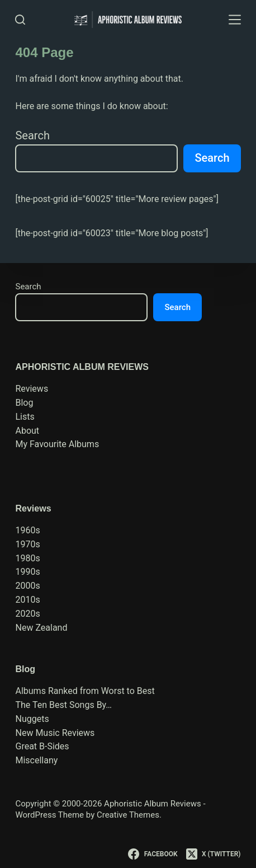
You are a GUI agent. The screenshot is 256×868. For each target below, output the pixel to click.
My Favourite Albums (57, 444)
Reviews (32, 389)
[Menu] (235, 20)
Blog (24, 403)
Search (32, 135)
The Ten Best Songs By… (63, 705)
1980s (27, 558)
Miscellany (36, 760)
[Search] (20, 20)
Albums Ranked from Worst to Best (85, 691)
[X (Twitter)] (214, 854)
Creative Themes (128, 815)
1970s (27, 544)
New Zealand (41, 628)
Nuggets (32, 719)
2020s (27, 614)
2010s (27, 600)
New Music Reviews (55, 733)
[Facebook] (153, 854)
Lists (25, 417)
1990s (27, 572)
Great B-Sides (42, 746)
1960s (27, 530)
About (27, 431)
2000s (27, 586)
